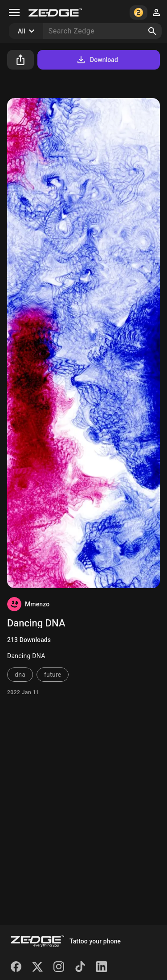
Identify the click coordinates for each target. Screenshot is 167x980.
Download (97, 60)
